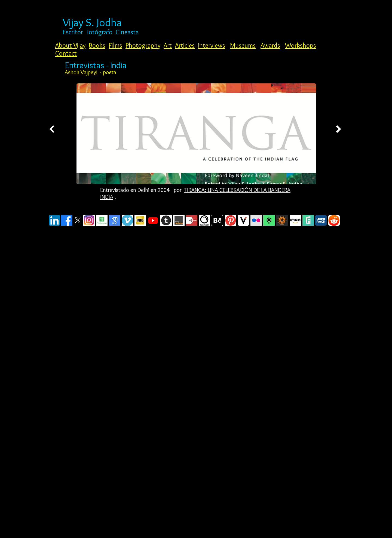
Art (168, 45)
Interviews (212, 45)
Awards (270, 45)
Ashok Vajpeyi (81, 72)
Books (97, 45)
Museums (243, 45)
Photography (143, 45)
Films (115, 45)
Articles (185, 45)
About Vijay (70, 45)
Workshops (301, 45)
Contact (66, 53)
